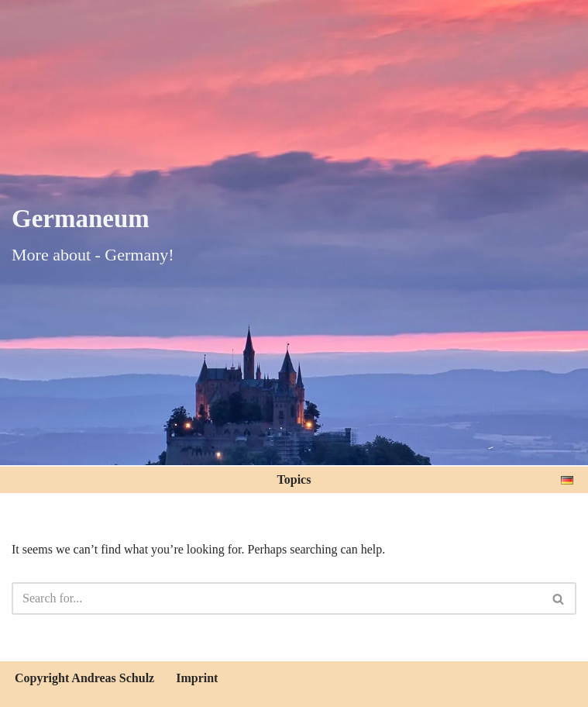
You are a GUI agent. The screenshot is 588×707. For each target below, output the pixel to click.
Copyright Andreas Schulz (84, 678)
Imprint (197, 678)
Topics (294, 479)
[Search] (277, 598)
